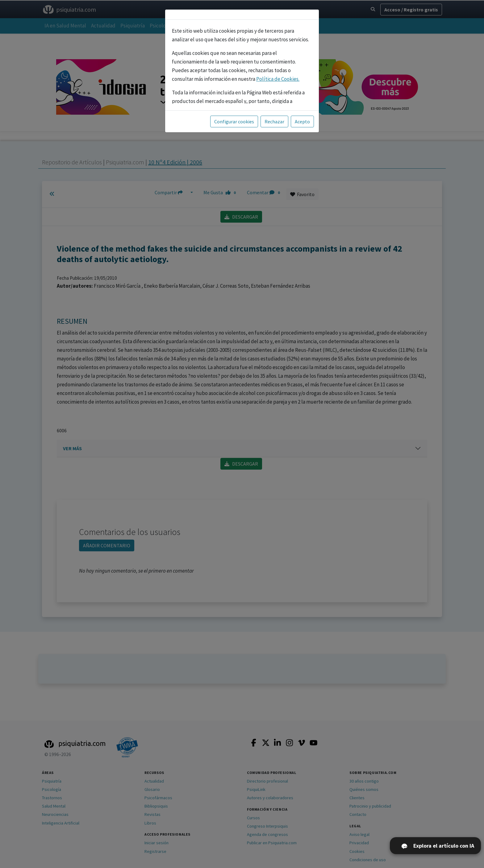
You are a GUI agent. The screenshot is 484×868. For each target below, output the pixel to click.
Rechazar (274, 121)
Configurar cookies (234, 121)
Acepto (302, 121)
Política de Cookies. (278, 79)
